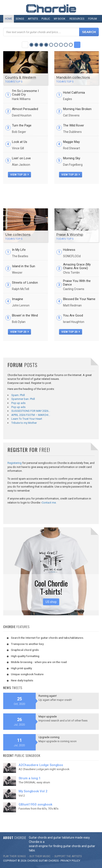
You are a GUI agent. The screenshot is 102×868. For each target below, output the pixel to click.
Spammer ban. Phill (23, 399)
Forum (92, 19)
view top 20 (19, 175)
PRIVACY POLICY (70, 861)
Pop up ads (18, 403)
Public (46, 19)
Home (9, 19)
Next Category (77, 45)
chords (53, 861)
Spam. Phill (18, 395)
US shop (51, 602)
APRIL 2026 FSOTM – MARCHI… (31, 415)
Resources (77, 19)
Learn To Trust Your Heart (27, 419)
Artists (33, 19)
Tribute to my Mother (24, 423)
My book (60, 19)
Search (89, 32)
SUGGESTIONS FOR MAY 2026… (31, 411)
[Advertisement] (51, 195)
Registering (15, 463)
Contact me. (49, 503)
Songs (20, 19)
